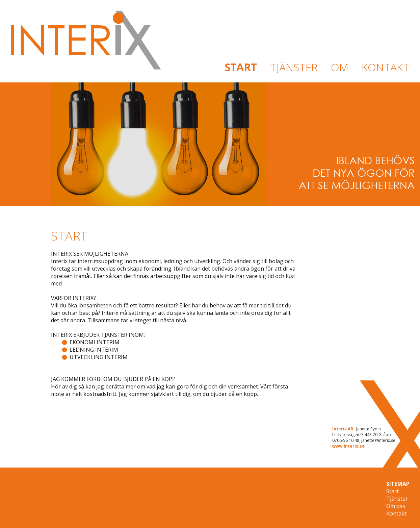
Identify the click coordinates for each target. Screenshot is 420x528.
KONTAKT (385, 67)
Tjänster (397, 499)
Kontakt (396, 513)
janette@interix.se (378, 440)
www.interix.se (348, 446)
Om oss (396, 506)
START (240, 67)
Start (392, 491)
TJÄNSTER (294, 67)
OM (340, 67)
